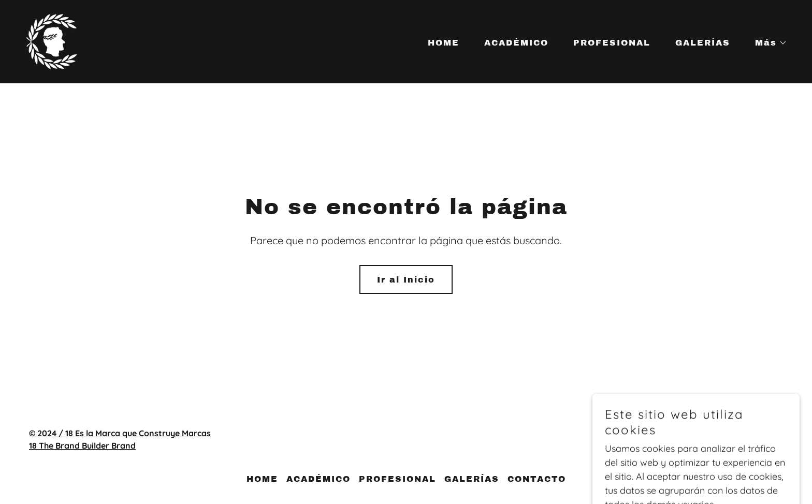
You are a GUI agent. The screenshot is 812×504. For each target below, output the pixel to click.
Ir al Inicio (406, 280)
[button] (767, 43)
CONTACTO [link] (537, 479)
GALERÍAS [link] (703, 43)
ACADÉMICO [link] (516, 43)
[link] (52, 41)
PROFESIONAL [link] (612, 43)
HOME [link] (444, 43)
